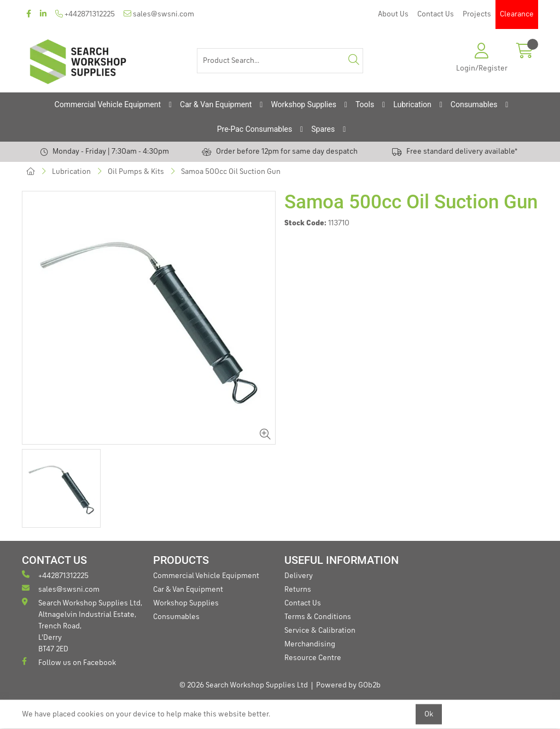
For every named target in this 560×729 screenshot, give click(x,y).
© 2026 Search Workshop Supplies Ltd (244, 685)
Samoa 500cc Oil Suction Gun (231, 172)
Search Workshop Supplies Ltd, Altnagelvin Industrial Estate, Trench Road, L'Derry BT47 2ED (82, 625)
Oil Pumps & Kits (136, 172)
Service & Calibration (320, 631)
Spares (323, 129)
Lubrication (412, 104)
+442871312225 (85, 14)
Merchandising (310, 644)
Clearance (517, 14)
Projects (477, 14)
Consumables (474, 104)
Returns (298, 590)
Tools (365, 104)
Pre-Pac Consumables (255, 129)
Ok (429, 714)
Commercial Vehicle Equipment (108, 104)
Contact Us (436, 14)
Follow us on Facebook (69, 662)
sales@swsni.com (159, 14)
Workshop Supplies (304, 104)
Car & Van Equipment (216, 104)
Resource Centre (313, 658)
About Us (393, 14)
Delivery (299, 576)
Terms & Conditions (318, 617)
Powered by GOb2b (348, 685)
